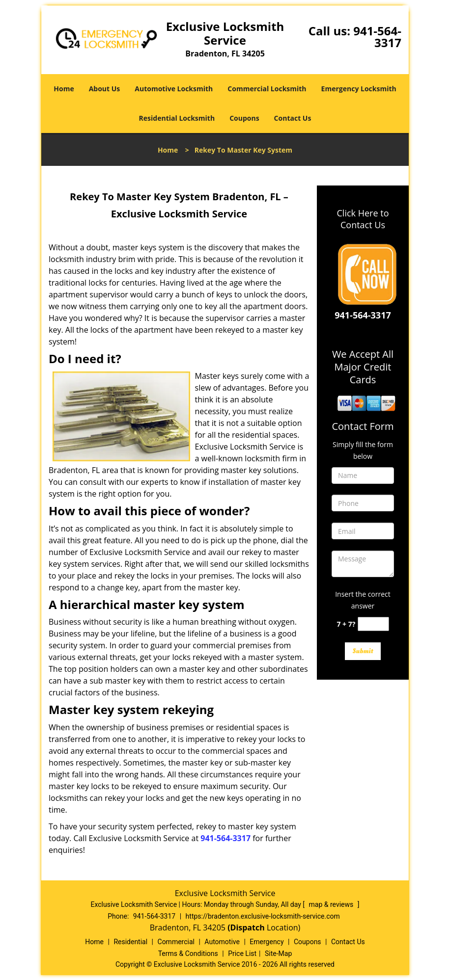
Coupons (244, 118)
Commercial (176, 942)
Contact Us (293, 118)
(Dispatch (247, 927)
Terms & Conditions (188, 954)
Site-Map (278, 954)
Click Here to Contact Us (363, 219)
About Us (105, 89)
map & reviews (332, 904)
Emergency (267, 942)
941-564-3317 (377, 37)
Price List (242, 954)
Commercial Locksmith (267, 89)
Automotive (222, 942)
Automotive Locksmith (174, 89)
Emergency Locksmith (359, 89)
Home (64, 89)
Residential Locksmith (177, 118)
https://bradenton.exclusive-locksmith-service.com (263, 916)
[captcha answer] (373, 624)
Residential (130, 942)
